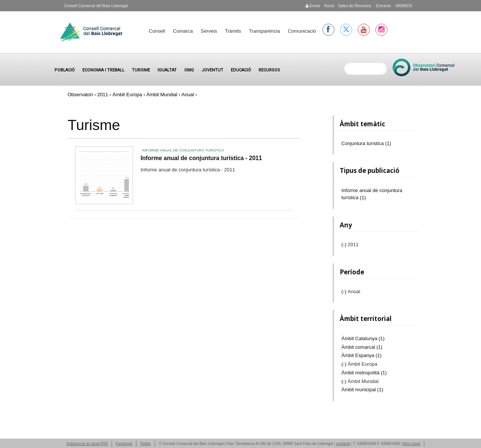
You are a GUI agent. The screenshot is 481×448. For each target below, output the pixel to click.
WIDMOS (403, 6)
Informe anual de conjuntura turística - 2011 (201, 158)
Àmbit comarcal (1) (362, 347)
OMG (189, 70)
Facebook (124, 444)
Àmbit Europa (127, 95)
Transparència (264, 31)
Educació (241, 70)
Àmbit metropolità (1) (364, 373)
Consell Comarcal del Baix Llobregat (96, 6)
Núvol (329, 6)
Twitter (146, 444)
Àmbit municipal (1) (362, 390)
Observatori (80, 95)
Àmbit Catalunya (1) (363, 338)
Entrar (313, 6)
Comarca (183, 31)
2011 (103, 95)
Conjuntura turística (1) (366, 143)
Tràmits (233, 31)
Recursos (269, 70)
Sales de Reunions (354, 6)
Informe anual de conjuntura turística (183, 150)
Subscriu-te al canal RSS (87, 444)
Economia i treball (103, 70)
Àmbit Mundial (162, 95)
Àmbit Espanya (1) (362, 355)
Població (65, 70)
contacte (343, 444)
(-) (345, 244)
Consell (157, 31)
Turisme (141, 70)
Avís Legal (412, 444)
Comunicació (302, 31)
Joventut (212, 70)
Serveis (209, 31)
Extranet (383, 6)
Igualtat (167, 70)
